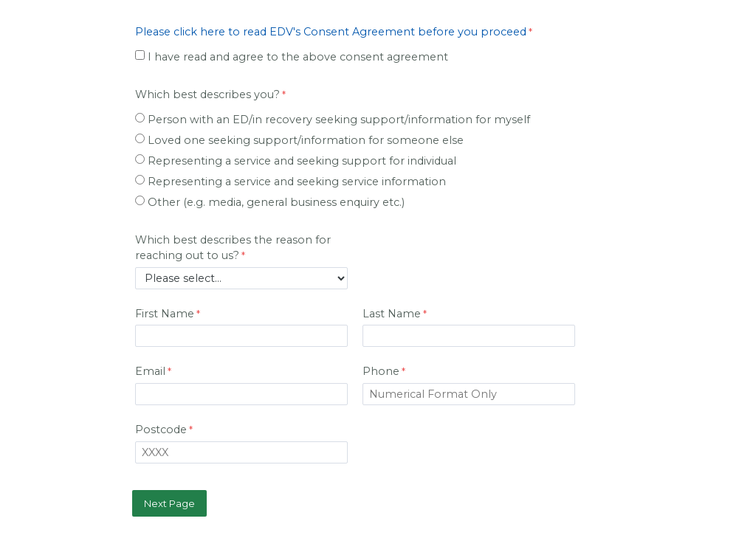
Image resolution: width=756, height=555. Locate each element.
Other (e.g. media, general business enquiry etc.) (276, 202)
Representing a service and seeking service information (297, 182)
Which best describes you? (207, 94)
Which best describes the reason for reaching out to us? (233, 248)
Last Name (392, 314)
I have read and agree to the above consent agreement (298, 57)
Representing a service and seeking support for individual (302, 161)
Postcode (161, 430)
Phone (381, 371)
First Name (165, 314)
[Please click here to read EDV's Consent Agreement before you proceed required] (336, 34)
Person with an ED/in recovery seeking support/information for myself (339, 120)
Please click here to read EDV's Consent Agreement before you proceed (331, 32)
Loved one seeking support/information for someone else (306, 140)
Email (150, 371)
